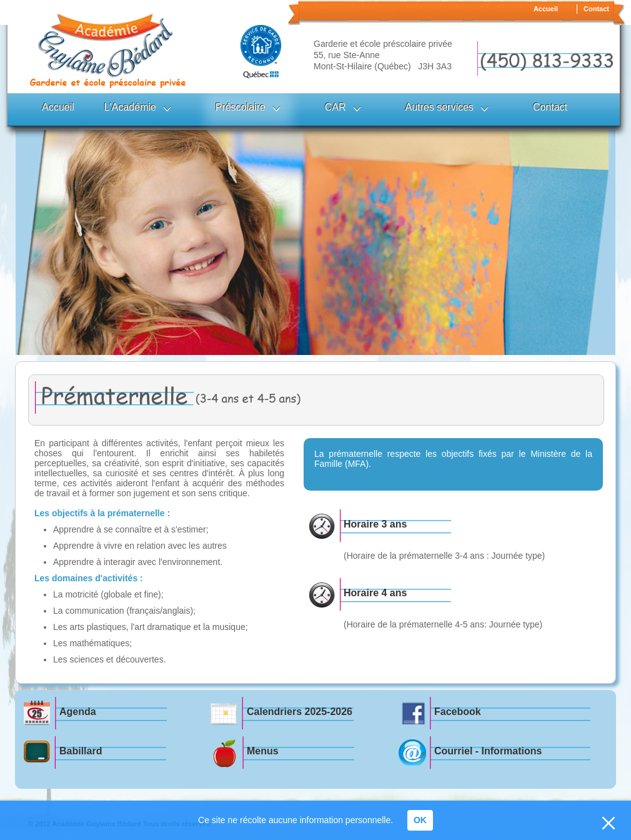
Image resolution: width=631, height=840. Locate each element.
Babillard (81, 751)
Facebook (458, 712)
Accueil (546, 9)
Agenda (78, 712)
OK (420, 820)
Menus (263, 751)
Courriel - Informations (488, 751)
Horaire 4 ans (375, 593)
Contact (596, 9)
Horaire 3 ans (375, 524)
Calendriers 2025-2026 (300, 712)
